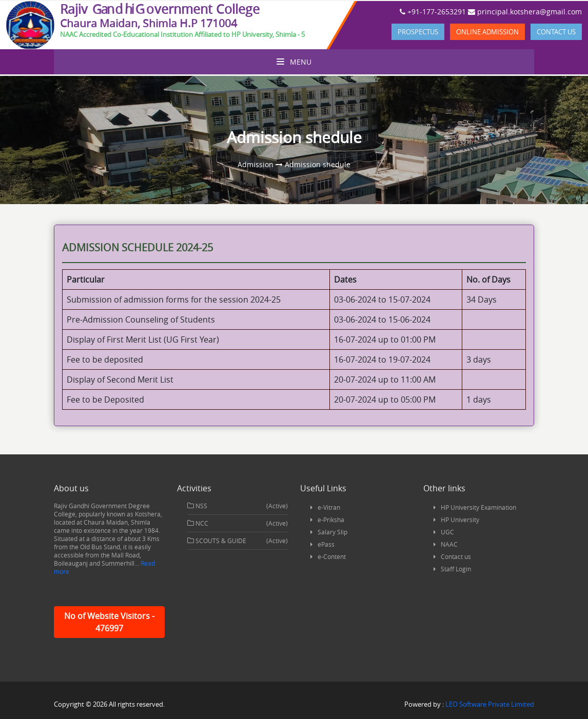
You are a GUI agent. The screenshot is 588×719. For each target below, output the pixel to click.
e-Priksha (331, 520)
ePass (326, 544)
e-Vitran (329, 507)
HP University (460, 520)
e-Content (332, 556)
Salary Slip (332, 532)
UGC (447, 532)
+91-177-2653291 (433, 12)
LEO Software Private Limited (490, 704)
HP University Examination (478, 507)
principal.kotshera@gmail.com (525, 12)
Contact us (556, 32)
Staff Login (456, 569)
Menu (294, 62)
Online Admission (487, 32)
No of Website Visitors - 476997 (109, 622)
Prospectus (418, 32)
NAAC (449, 544)
